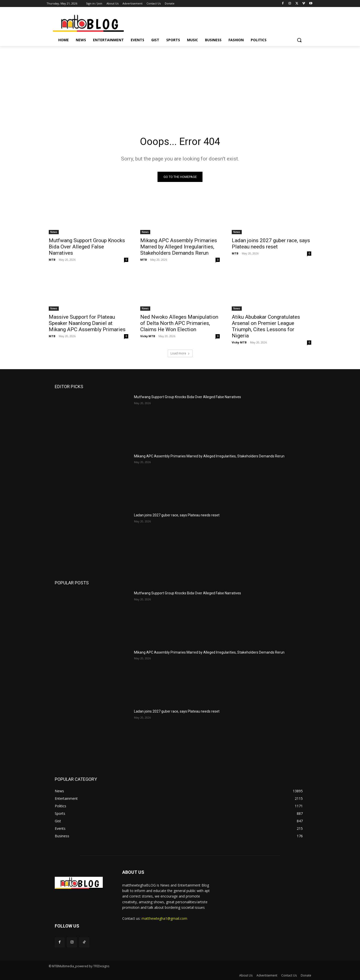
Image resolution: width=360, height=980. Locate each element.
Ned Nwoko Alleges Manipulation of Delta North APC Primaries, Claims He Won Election (179, 323)
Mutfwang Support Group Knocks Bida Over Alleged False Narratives (87, 247)
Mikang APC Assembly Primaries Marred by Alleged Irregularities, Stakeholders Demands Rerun (179, 247)
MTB (52, 260)
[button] (299, 40)
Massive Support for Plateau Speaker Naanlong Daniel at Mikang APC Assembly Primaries (87, 323)
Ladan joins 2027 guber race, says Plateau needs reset (271, 244)
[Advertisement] (180, 83)
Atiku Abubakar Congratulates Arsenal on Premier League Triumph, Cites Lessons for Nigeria (266, 326)
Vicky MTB (148, 336)
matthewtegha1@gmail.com (164, 918)
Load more (180, 353)
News (54, 232)
